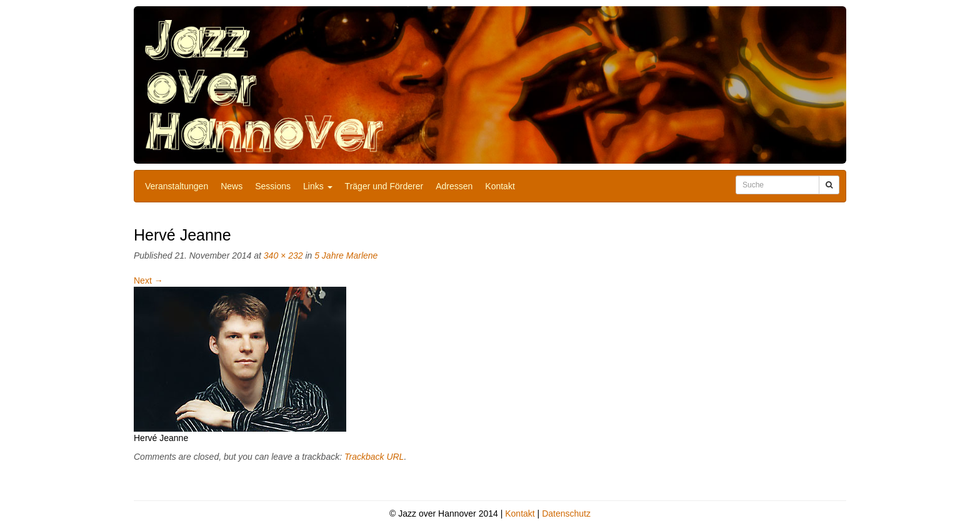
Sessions (273, 186)
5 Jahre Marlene (346, 256)
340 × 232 (283, 256)
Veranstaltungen (177, 186)
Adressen (454, 186)
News (232, 186)
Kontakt (500, 186)
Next (148, 280)
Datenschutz (566, 514)
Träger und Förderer (384, 186)
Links (318, 186)
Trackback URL (374, 457)
